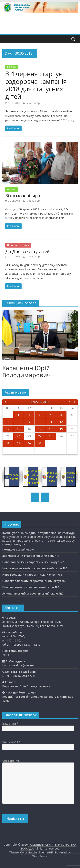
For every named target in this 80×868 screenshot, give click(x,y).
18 (51, 429)
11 (51, 422)
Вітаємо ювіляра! (23, 195)
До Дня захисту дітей (28, 251)
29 (18, 443)
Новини (12, 67)
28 (8, 443)
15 (18, 429)
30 (29, 443)
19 (61, 429)
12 (61, 422)
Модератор (33, 103)
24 (40, 436)
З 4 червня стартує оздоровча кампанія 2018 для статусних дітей (36, 85)
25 (51, 436)
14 (8, 429)
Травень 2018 (40, 402)
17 (40, 429)
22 (18, 436)
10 (40, 422)
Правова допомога (18, 245)
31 (40, 443)
